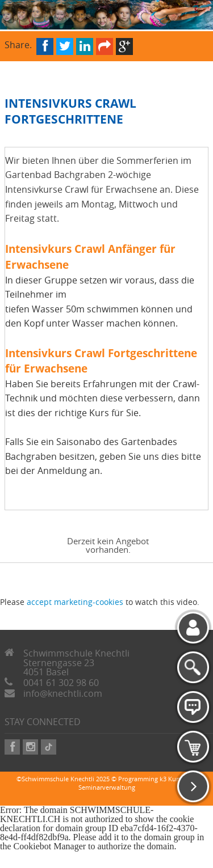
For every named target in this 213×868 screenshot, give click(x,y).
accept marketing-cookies (75, 602)
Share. (18, 44)
